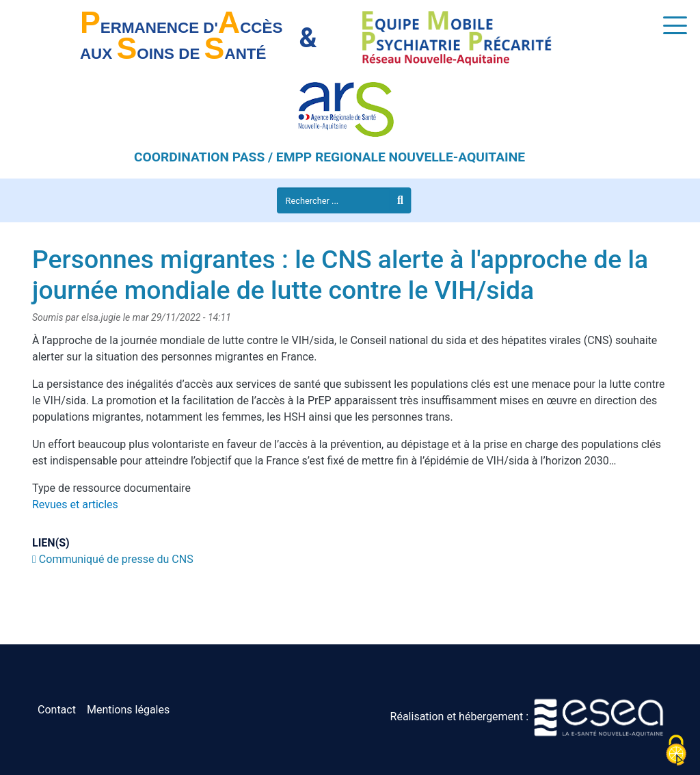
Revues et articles (75, 504)
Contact (57, 710)
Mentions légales (128, 710)
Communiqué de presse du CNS (116, 559)
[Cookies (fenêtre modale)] (676, 751)
